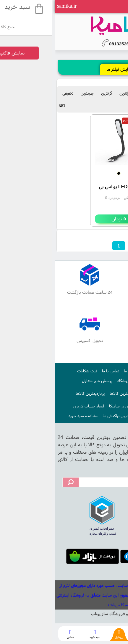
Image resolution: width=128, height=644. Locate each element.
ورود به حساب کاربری (98, 416)
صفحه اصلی (96, 371)
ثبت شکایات (32, 371)
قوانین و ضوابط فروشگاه (82, 381)
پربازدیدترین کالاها (35, 393)
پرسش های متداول (42, 381)
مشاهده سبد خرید (28, 416)
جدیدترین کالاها (67, 393)
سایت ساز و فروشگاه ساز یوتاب (64, 614)
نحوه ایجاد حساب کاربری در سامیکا (82, 406)
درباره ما (75, 371)
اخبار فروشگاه (96, 393)
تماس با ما (56, 371)
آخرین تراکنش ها (62, 416)
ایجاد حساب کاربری (34, 406)
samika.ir (12, 6)
